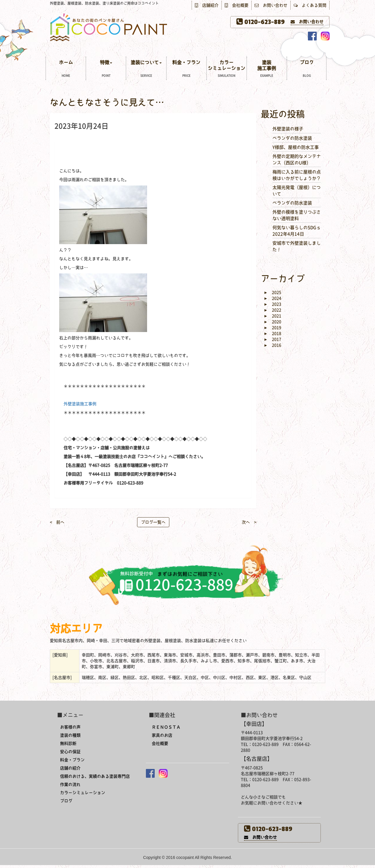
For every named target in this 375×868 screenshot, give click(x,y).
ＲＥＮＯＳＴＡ (166, 727)
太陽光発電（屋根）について (297, 190)
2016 (272, 345)
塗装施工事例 (267, 69)
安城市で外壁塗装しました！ (297, 246)
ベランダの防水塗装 (292, 138)
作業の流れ (70, 784)
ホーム (66, 69)
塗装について (146, 69)
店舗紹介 (207, 5)
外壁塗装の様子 (288, 129)
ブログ (307, 69)
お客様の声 (70, 727)
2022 (272, 310)
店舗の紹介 (70, 768)
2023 (272, 304)
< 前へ (57, 522)
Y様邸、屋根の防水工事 (296, 147)
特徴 (106, 69)
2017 (272, 339)
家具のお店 (162, 735)
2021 (272, 316)
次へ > (249, 522)
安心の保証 (70, 752)
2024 (272, 298)
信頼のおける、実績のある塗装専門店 (95, 776)
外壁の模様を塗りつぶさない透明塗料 (297, 215)
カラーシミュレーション (227, 69)
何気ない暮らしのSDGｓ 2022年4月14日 (297, 231)
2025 (272, 292)
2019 (272, 328)
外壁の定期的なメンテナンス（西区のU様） (297, 159)
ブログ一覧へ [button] (153, 522)
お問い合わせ (271, 5)
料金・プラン (186, 69)
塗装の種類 (70, 735)
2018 (272, 333)
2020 (272, 322)
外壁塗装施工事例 (80, 404)
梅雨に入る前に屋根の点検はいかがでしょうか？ (297, 175)
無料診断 (68, 743)
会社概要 (237, 5)
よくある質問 (310, 5)
